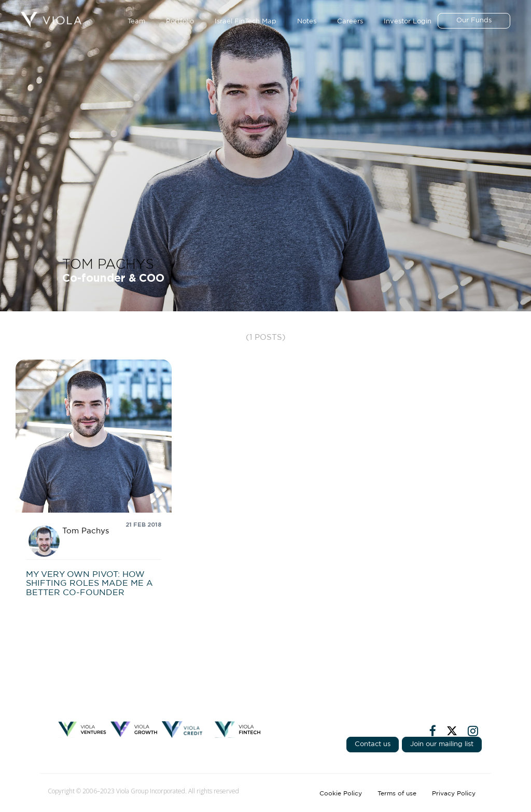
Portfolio (180, 22)
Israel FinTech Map (246, 22)
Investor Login (408, 22)
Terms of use (397, 793)
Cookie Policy (341, 793)
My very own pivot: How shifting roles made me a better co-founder (89, 583)
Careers (350, 22)
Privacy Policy (454, 793)
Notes (307, 22)
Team (136, 22)
